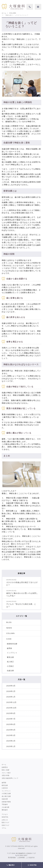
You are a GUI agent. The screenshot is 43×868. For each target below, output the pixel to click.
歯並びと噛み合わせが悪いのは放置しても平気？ (22, 593)
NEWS (9, 628)
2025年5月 (11, 730)
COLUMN (10, 633)
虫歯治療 (10, 671)
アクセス (5, 814)
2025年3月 (11, 735)
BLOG (9, 622)
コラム (4, 828)
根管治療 (5, 785)
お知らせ (5, 820)
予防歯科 (5, 804)
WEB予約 (32, 865)
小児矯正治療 (6, 794)
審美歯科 (5, 810)
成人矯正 (10, 662)
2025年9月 (11, 713)
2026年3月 (11, 686)
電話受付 (11, 865)
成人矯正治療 (6, 796)
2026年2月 (11, 691)
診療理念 (5, 767)
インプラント (12, 653)
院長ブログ (6, 823)
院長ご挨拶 (6, 770)
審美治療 (10, 657)
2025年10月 (11, 708)
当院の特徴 (6, 775)
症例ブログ (6, 825)
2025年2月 (11, 741)
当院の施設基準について (10, 778)
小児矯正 (10, 666)
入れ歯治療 (6, 807)
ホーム (4, 765)
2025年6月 (11, 724)
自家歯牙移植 (6, 802)
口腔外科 (5, 788)
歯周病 (10, 648)
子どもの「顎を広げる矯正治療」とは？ (21, 604)
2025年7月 (11, 719)
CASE (9, 639)
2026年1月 (11, 697)
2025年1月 (11, 746)
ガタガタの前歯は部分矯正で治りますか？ (22, 582)
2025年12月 (11, 702)
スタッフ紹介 (6, 773)
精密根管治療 (12, 644)
